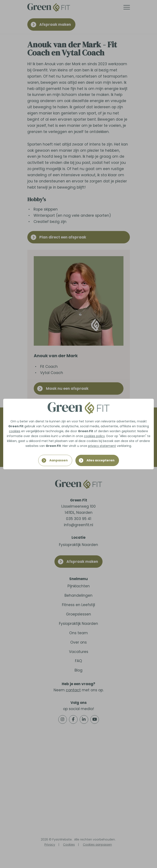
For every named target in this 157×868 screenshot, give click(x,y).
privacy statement (102, 446)
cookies (15, 431)
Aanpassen (59, 460)
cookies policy (94, 436)
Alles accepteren (101, 460)
